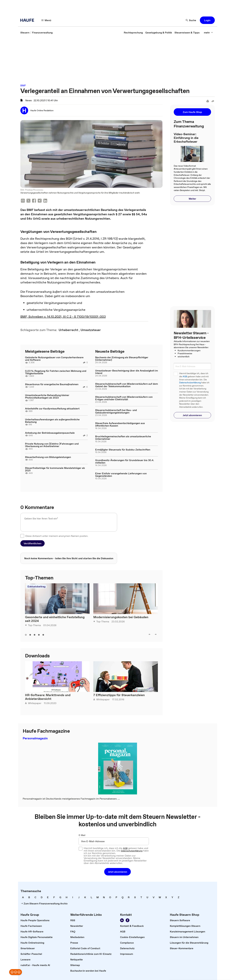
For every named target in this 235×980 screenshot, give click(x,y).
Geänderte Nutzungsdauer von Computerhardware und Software (54, 359)
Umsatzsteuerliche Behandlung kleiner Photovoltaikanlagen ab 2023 (47, 396)
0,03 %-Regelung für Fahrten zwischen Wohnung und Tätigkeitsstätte (56, 372)
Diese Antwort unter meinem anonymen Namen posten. (57, 536)
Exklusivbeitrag (36, 586)
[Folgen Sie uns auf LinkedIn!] (122, 920)
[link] (25, 33)
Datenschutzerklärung (190, 383)
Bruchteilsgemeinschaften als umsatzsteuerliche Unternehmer (123, 438)
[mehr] (208, 33)
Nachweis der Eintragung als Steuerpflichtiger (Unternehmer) (122, 359)
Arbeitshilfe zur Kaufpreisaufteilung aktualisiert (52, 408)
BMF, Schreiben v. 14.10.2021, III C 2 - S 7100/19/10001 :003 (63, 317)
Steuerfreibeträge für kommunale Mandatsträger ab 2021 (55, 469)
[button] (207, 20)
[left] (150, 634)
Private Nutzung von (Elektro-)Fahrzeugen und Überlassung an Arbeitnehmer (52, 445)
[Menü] (46, 20)
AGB (185, 377)
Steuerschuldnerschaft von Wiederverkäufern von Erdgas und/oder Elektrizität (124, 398)
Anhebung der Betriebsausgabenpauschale (50, 433)
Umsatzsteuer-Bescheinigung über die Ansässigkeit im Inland (127, 372)
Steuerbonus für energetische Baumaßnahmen (52, 384)
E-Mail (82, 835)
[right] (156, 634)
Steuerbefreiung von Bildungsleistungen (48, 457)
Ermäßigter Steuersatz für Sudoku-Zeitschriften (123, 450)
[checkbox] (22, 536)
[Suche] (191, 20)
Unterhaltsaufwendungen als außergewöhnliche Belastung (52, 421)
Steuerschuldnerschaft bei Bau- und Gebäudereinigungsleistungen (116, 411)
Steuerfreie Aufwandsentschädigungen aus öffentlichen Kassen (120, 424)
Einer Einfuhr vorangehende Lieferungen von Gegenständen (121, 475)
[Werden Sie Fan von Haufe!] (128, 920)
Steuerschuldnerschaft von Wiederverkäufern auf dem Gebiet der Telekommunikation (127, 385)
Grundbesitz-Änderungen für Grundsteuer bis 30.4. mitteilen (125, 461)
